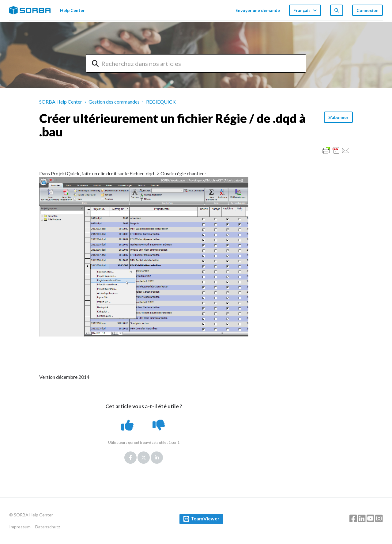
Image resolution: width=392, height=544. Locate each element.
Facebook (130, 458)
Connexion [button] (367, 10)
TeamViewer (205, 518)
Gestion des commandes (114, 102)
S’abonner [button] (338, 117)
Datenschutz (48, 527)
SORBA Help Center (61, 102)
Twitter (144, 458)
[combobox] (196, 63)
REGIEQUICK (161, 102)
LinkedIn (157, 458)
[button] (128, 425)
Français (302, 10)
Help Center (72, 10)
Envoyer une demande (258, 10)
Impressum (20, 527)
